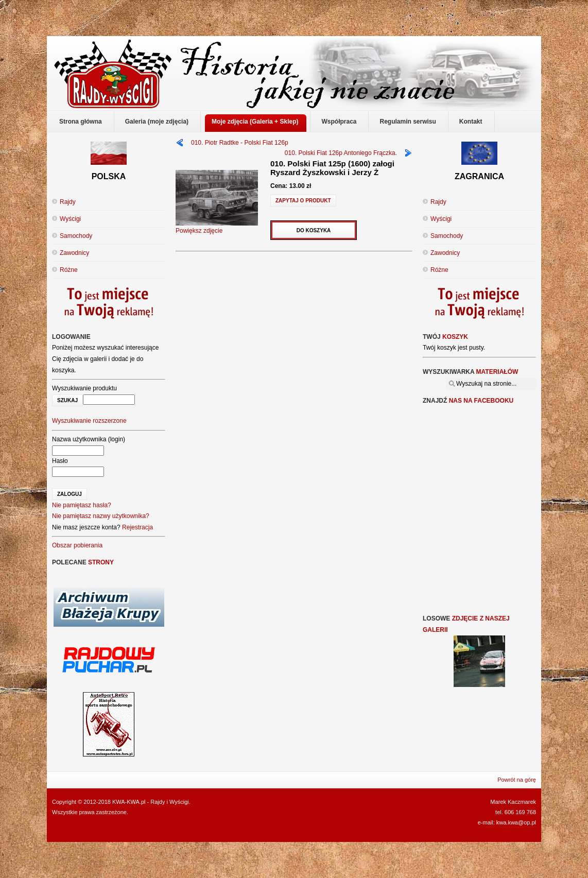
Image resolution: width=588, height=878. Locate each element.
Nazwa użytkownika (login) (89, 439)
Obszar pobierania (77, 545)
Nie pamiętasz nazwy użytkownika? (101, 516)
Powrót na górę (517, 780)
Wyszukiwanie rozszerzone (89, 421)
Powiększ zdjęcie (217, 227)
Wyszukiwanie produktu (84, 388)
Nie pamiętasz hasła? (82, 505)
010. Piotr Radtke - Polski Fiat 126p (240, 143)
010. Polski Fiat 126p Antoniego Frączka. (341, 153)
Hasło (60, 461)
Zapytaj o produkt (303, 201)
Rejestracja (137, 527)
